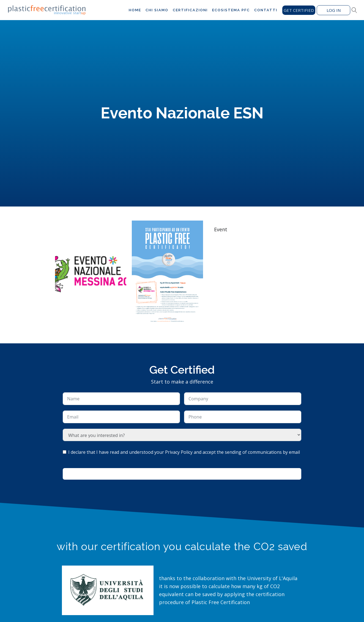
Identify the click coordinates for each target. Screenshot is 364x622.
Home (135, 10)
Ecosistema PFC (231, 10)
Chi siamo (157, 10)
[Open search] (354, 10)
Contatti (266, 10)
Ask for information (182, 474)
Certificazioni (190, 10)
